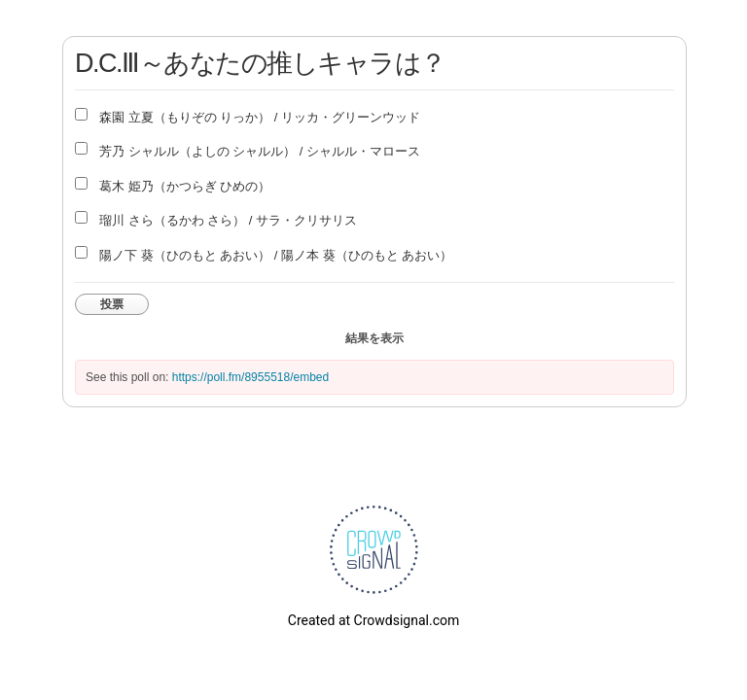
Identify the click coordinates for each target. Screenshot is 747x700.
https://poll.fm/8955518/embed (250, 377)
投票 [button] (112, 304)
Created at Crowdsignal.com (373, 620)
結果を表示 (374, 338)
